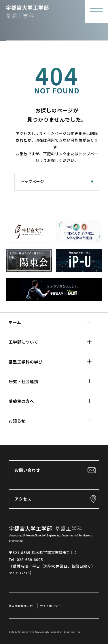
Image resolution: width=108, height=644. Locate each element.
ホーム (15, 322)
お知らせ (17, 421)
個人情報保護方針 (21, 606)
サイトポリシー (51, 606)
